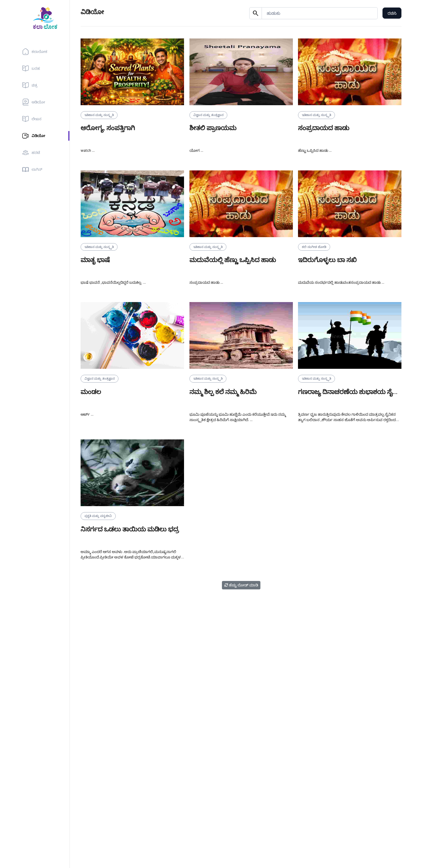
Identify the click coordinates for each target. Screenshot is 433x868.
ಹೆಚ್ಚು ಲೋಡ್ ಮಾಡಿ (241, 585)
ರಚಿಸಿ (392, 13)
